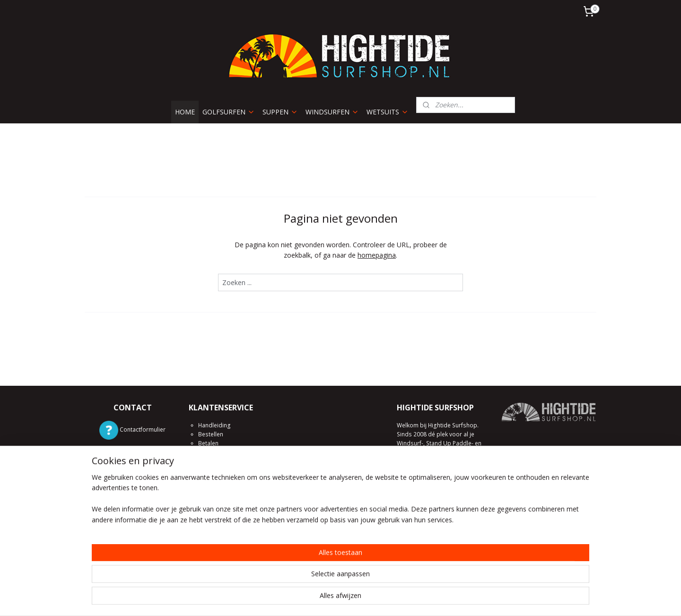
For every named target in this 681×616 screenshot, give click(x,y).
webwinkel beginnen (364, 599)
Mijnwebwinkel (446, 599)
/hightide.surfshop (143, 514)
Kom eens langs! (419, 561)
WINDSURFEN (332, 112)
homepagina (377, 255)
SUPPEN (280, 112)
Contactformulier (143, 429)
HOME (185, 112)
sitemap (308, 599)
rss (327, 599)
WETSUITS (388, 112)
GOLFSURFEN (229, 112)
